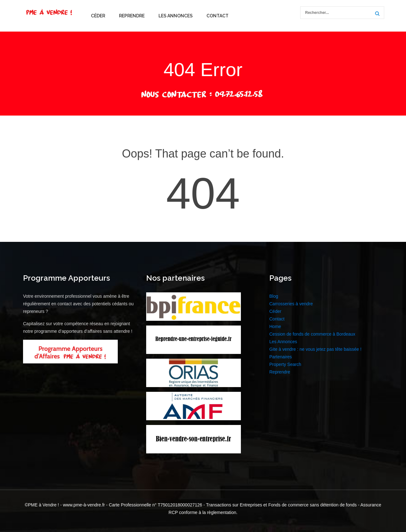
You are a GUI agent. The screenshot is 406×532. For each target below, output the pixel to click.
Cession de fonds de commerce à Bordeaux (312, 334)
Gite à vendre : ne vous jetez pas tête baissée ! (315, 349)
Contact (218, 16)
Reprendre (132, 16)
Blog (274, 296)
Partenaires (281, 357)
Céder (98, 16)
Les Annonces (176, 16)
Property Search (285, 364)
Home (275, 326)
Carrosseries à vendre (291, 304)
